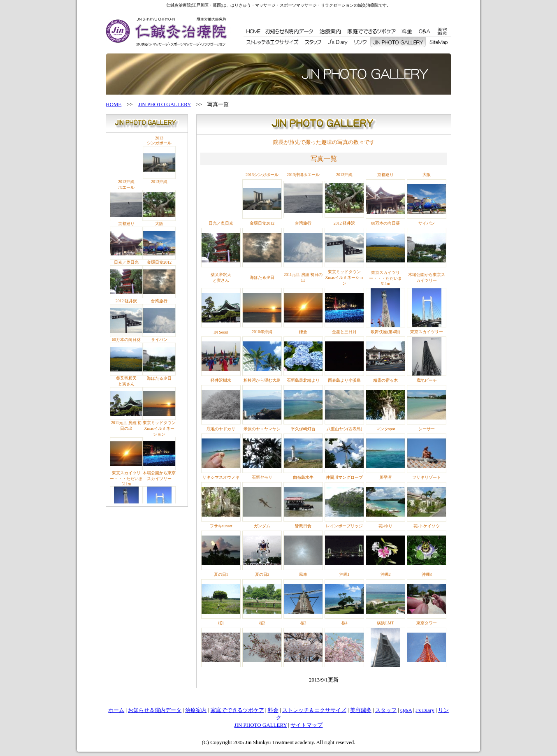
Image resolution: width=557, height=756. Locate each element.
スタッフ (386, 710)
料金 (273, 710)
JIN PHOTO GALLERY (165, 104)
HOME (114, 104)
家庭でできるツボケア (237, 710)
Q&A (406, 710)
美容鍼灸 (361, 710)
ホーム (116, 710)
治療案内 (196, 710)
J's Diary (425, 710)
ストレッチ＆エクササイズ (314, 710)
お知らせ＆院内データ (155, 710)
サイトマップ (306, 725)
